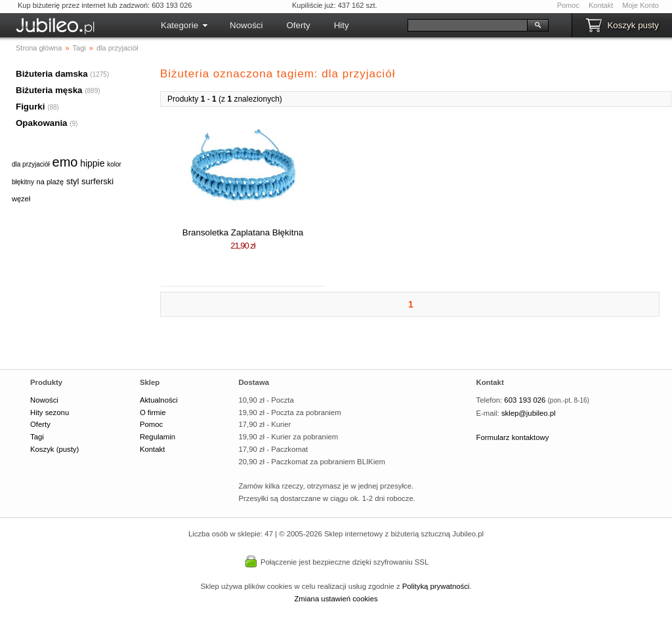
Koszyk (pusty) (54, 449)
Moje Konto (640, 5)
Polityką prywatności (436, 586)
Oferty (298, 25)
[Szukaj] (468, 25)
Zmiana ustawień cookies (336, 599)
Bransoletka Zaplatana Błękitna (243, 232)
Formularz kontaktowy (513, 437)
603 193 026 (525, 400)
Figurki (30, 107)
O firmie (153, 412)
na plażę (51, 182)
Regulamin (157, 437)
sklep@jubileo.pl (529, 413)
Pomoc (568, 5)
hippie (92, 163)
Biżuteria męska (49, 90)
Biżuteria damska (52, 74)
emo (65, 162)
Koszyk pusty (633, 25)
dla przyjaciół (31, 164)
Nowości (246, 25)
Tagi (37, 437)
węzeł (21, 199)
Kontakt (601, 5)
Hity (342, 25)
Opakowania (42, 123)
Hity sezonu (50, 412)
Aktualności (159, 400)
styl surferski (90, 181)
